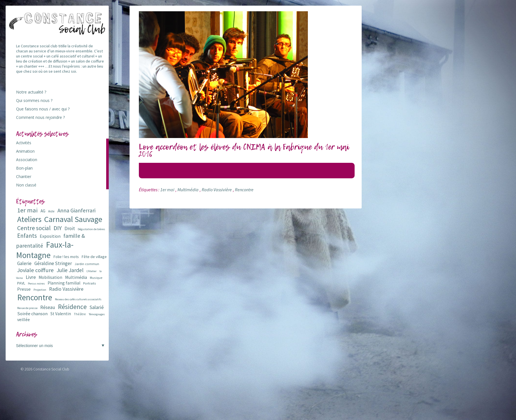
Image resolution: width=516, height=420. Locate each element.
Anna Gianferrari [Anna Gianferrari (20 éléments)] (76, 210)
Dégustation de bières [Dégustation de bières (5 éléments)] (91, 229)
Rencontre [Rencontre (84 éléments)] (35, 297)
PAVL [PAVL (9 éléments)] (21, 283)
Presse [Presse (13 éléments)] (24, 289)
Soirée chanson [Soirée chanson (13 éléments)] (32, 314)
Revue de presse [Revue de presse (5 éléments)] (27, 308)
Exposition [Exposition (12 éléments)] (50, 236)
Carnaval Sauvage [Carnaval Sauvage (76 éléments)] (73, 219)
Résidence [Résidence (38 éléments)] (72, 307)
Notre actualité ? (31, 92)
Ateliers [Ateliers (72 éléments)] (29, 219)
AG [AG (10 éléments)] (43, 211)
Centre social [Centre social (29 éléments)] (34, 228)
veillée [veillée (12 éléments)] (24, 319)
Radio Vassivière (217, 190)
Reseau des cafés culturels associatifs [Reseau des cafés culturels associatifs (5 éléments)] (78, 299)
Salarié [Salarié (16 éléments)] (97, 307)
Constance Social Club (51, 369)
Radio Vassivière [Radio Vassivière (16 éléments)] (66, 289)
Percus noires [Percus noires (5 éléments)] (36, 284)
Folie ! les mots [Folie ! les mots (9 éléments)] (66, 257)
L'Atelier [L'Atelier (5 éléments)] (92, 271)
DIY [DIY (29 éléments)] (58, 228)
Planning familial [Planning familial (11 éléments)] (64, 283)
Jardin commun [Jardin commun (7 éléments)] (87, 264)
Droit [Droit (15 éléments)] (70, 228)
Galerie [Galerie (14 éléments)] (24, 263)
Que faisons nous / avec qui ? (43, 109)
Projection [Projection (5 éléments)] (40, 290)
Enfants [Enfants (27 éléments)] (27, 236)
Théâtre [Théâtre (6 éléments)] (80, 314)
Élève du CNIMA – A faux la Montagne (178, 170)
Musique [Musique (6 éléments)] (96, 278)
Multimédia (188, 190)
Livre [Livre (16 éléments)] (31, 277)
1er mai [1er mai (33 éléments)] (27, 210)
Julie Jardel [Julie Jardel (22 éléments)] (70, 270)
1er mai (167, 190)
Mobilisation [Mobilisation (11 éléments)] (50, 277)
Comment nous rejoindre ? (40, 117)
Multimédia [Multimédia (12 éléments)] (76, 277)
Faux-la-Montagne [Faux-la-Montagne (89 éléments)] (45, 250)
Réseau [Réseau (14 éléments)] (48, 307)
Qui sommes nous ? (34, 100)
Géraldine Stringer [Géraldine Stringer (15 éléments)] (53, 263)
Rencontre (244, 190)
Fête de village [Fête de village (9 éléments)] (94, 257)
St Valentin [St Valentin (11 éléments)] (61, 314)
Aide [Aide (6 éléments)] (51, 211)
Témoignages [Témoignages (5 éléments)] (97, 314)
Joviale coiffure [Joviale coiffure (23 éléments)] (35, 270)
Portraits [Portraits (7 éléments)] (89, 283)
